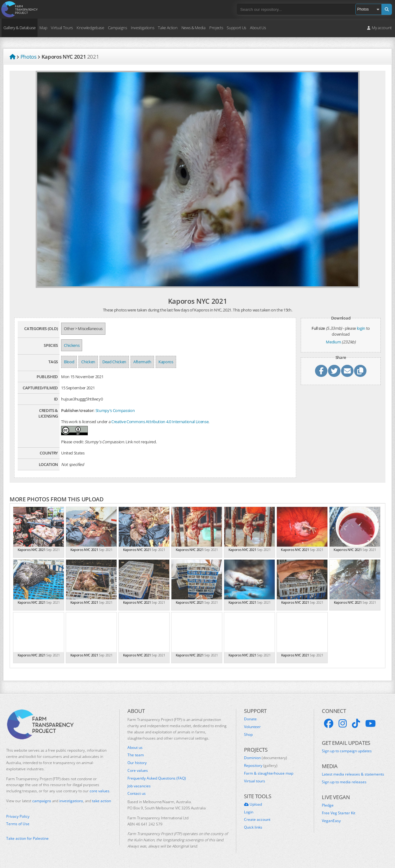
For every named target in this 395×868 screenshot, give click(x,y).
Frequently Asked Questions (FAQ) (157, 778)
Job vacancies (139, 786)
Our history (137, 763)
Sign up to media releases (344, 782)
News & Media (193, 28)
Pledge (328, 805)
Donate (250, 719)
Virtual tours (255, 781)
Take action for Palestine (27, 838)
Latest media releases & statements (353, 774)
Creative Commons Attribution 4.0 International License (160, 422)
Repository (261, 766)
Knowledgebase (90, 28)
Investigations (142, 28)
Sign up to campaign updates (347, 751)
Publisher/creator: (78, 410)
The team (136, 755)
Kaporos (166, 362)
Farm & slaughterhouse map (269, 773)
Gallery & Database (20, 28)
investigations (71, 801)
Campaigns (118, 28)
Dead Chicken (114, 362)
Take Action (168, 28)
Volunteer (252, 727)
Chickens (72, 345)
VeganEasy (331, 821)
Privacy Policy (18, 817)
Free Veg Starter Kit (339, 813)
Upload (253, 804)
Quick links (253, 827)
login (361, 328)
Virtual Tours (62, 28)
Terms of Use (18, 824)
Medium (333, 342)
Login (249, 812)
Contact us (137, 794)
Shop (248, 735)
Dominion (266, 758)
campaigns (42, 801)
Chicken (88, 362)
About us (135, 748)
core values (100, 791)
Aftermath (142, 362)
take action (102, 801)
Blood (69, 362)
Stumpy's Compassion (115, 410)
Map (43, 28)
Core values (138, 771)
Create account (257, 820)
